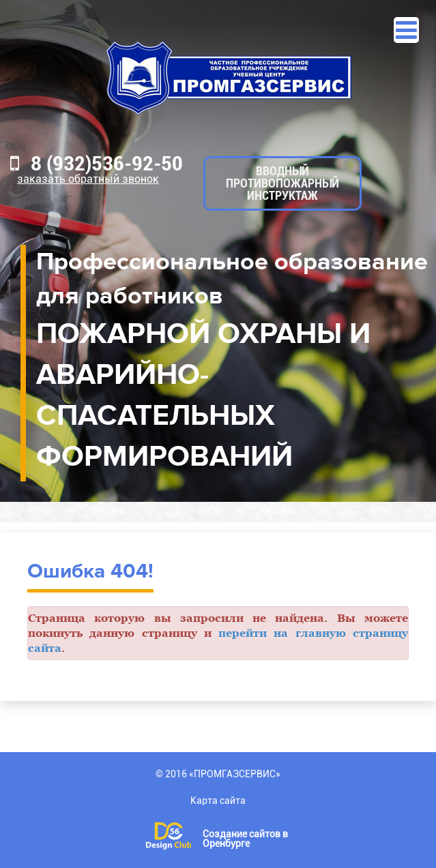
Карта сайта (218, 800)
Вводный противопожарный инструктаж (282, 183)
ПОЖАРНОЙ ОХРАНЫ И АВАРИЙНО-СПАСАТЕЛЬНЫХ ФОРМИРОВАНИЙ (203, 395)
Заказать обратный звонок (88, 179)
